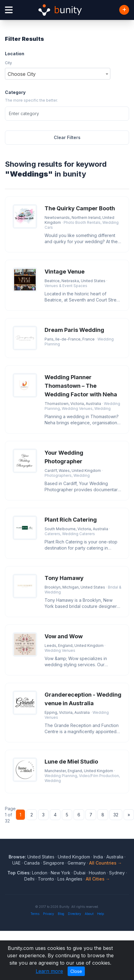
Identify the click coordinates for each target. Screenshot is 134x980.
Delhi (29, 879)
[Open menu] (9, 10)
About (89, 914)
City (8, 63)
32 (116, 815)
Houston (97, 873)
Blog (61, 914)
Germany (77, 863)
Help (100, 914)
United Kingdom (74, 857)
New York (61, 873)
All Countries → (106, 863)
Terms (35, 914)
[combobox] (58, 74)
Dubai (80, 873)
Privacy (49, 914)
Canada (32, 863)
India (98, 857)
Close (76, 971)
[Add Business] (124, 10)
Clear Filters (67, 137)
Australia (115, 857)
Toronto (46, 879)
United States (41, 857)
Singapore (54, 863)
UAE (16, 863)
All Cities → (98, 879)
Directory (75, 914)
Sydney (117, 873)
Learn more (49, 971)
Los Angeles (70, 879)
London (40, 873)
